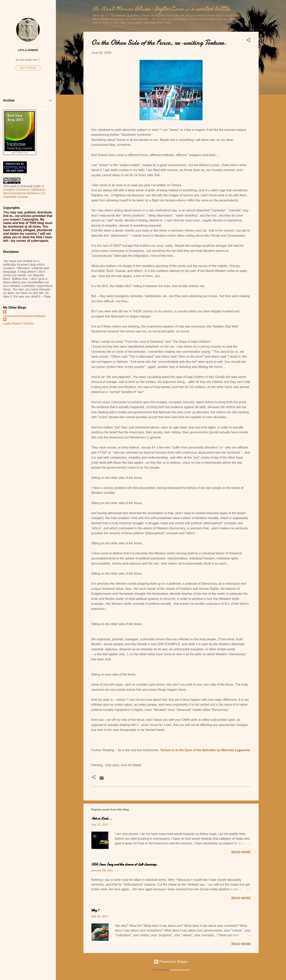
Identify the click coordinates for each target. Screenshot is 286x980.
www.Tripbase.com (19, 153)
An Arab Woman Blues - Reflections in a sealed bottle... (163, 9)
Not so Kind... (102, 819)
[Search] (256, 11)
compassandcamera (180, 970)
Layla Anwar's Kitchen (19, 323)
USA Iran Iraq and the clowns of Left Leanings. (124, 864)
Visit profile (28, 68)
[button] (248, 41)
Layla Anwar (28, 50)
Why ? (95, 910)
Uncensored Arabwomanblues (24, 316)
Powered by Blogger (171, 962)
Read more (241, 852)
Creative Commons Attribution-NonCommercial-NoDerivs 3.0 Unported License (25, 193)
